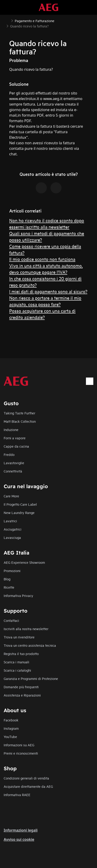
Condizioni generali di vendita (26, 778)
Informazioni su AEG (19, 745)
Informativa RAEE (17, 795)
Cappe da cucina (16, 446)
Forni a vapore (15, 438)
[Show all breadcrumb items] (7, 20)
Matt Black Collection (20, 421)
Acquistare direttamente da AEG (28, 786)
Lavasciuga (12, 537)
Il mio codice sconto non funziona (42, 259)
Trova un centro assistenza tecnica (30, 645)
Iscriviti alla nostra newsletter (26, 629)
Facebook (11, 720)
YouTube (10, 737)
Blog (7, 579)
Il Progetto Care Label (20, 504)
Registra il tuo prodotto (21, 654)
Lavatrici (10, 521)
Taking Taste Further (19, 413)
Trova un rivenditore (19, 637)
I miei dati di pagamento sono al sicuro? (48, 291)
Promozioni (12, 571)
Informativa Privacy (18, 595)
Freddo (9, 454)
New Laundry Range (19, 512)
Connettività (13, 471)
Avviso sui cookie (19, 839)
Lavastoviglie (14, 463)
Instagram (11, 728)
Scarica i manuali (16, 662)
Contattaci (11, 620)
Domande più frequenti (21, 687)
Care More (11, 496)
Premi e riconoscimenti (21, 753)
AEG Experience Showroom (24, 562)
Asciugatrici (13, 529)
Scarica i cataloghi (17, 670)
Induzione (11, 430)
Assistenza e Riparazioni (22, 695)
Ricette (9, 587)
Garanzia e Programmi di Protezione (31, 678)
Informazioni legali (21, 830)
